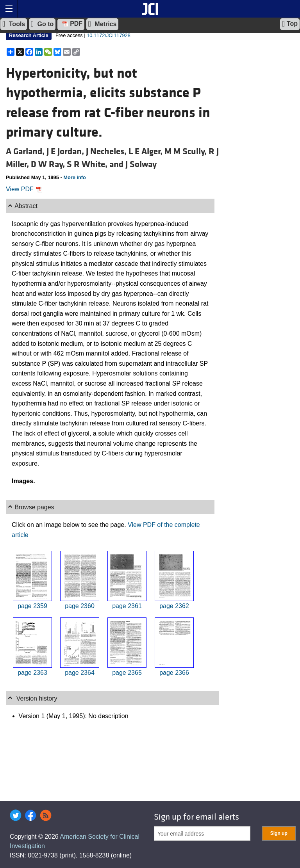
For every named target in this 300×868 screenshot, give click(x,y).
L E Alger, (146, 151)
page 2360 (80, 606)
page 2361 (127, 606)
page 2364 (80, 673)
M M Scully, (187, 151)
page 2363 (32, 673)
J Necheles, (107, 151)
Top (290, 24)
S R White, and (96, 164)
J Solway (141, 164)
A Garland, (26, 151)
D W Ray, (49, 164)
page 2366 (174, 673)
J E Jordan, (66, 151)
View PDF (24, 189)
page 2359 (32, 606)
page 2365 (127, 673)
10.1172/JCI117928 (109, 35)
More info (75, 177)
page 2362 (174, 606)
